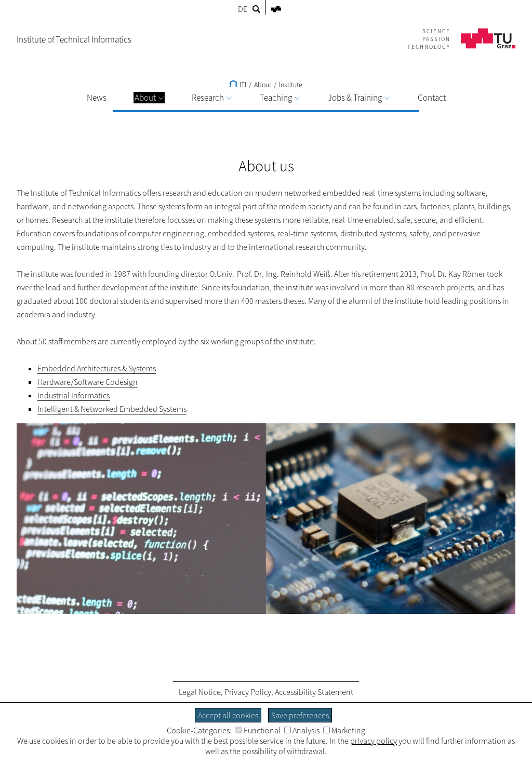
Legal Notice (200, 692)
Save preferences (300, 715)
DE (243, 9)
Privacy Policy (248, 692)
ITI (238, 85)
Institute (291, 85)
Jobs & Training (359, 98)
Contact (432, 98)
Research (212, 98)
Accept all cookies (228, 715)
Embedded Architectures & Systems (97, 368)
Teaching (280, 98)
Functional (258, 730)
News (97, 98)
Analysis (302, 730)
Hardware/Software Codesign (88, 382)
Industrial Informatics (74, 395)
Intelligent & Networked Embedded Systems (112, 409)
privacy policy (374, 741)
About (149, 98)
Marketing (344, 730)
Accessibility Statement (314, 692)
